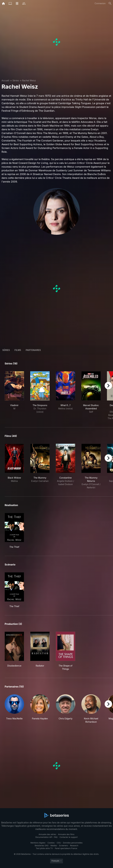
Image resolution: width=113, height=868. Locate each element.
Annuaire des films (66, 834)
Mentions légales (38, 843)
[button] (14, 709)
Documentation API (44, 837)
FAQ (56, 837)
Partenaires (33, 350)
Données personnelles (73, 843)
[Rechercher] (110, 3)
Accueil (5, 80)
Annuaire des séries (47, 834)
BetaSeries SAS (42, 846)
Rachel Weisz (29, 80)
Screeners (64, 846)
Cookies (51, 843)
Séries (16, 80)
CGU (59, 843)
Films (18, 350)
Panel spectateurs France (66, 848)
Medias (54, 846)
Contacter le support (69, 837)
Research (74, 846)
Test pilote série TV (44, 848)
